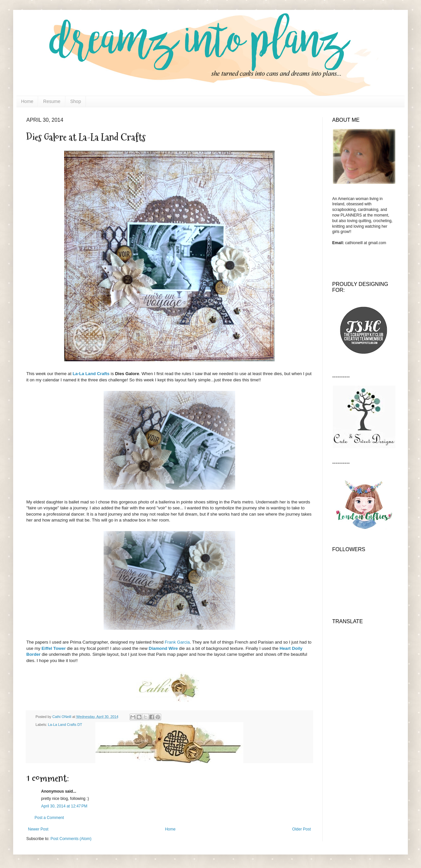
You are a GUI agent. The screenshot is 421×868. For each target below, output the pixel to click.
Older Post (301, 829)
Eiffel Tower (54, 648)
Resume (52, 101)
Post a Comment (49, 818)
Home (27, 101)
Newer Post (38, 829)
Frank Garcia (177, 642)
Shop (76, 101)
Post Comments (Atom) (71, 839)
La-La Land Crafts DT (65, 725)
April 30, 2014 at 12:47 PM (64, 806)
